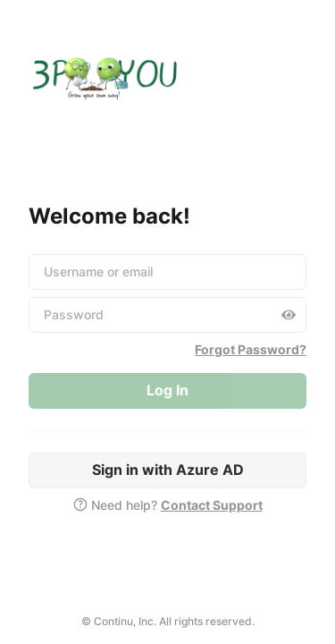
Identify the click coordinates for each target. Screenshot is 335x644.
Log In (167, 390)
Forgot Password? (251, 349)
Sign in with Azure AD (168, 470)
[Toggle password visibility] (289, 315)
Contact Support (212, 505)
